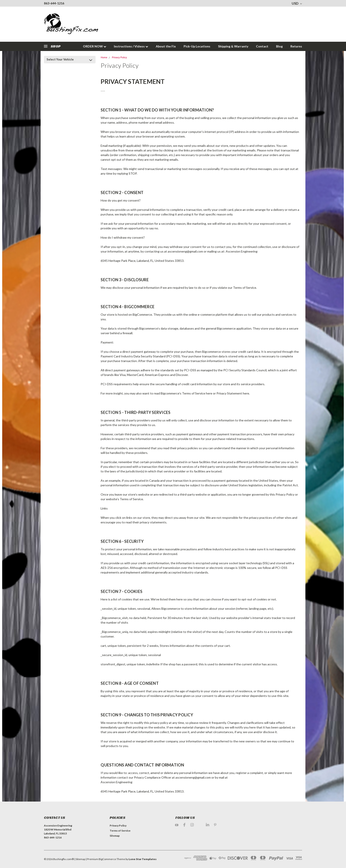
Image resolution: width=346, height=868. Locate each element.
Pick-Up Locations (197, 46)
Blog (279, 46)
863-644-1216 (54, 3)
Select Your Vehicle (60, 59)
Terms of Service (120, 831)
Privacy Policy (119, 58)
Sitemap (115, 836)
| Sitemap (80, 859)
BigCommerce (107, 859)
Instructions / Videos (131, 46)
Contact (262, 46)
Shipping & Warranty (233, 46)
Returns (296, 46)
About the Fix (166, 46)
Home (104, 58)
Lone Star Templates (143, 859)
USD (297, 3)
